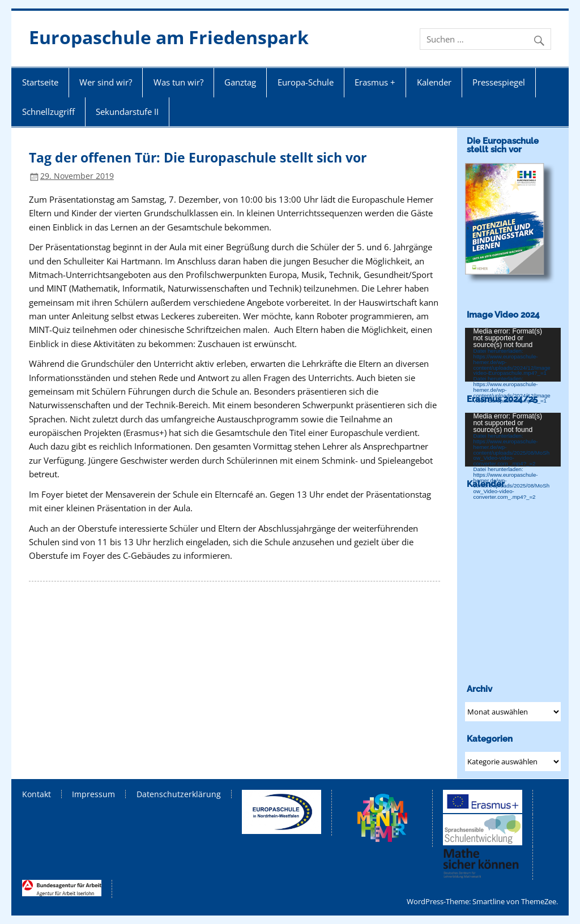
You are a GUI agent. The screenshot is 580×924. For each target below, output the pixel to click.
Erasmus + (375, 82)
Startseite (40, 82)
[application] (513, 355)
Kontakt (37, 794)
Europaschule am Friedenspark (169, 37)
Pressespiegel (499, 82)
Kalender (434, 82)
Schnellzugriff (48, 112)
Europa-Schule (306, 82)
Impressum (93, 794)
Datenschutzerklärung (179, 794)
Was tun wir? (178, 82)
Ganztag (240, 82)
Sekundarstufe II (127, 112)
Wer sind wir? (106, 82)
